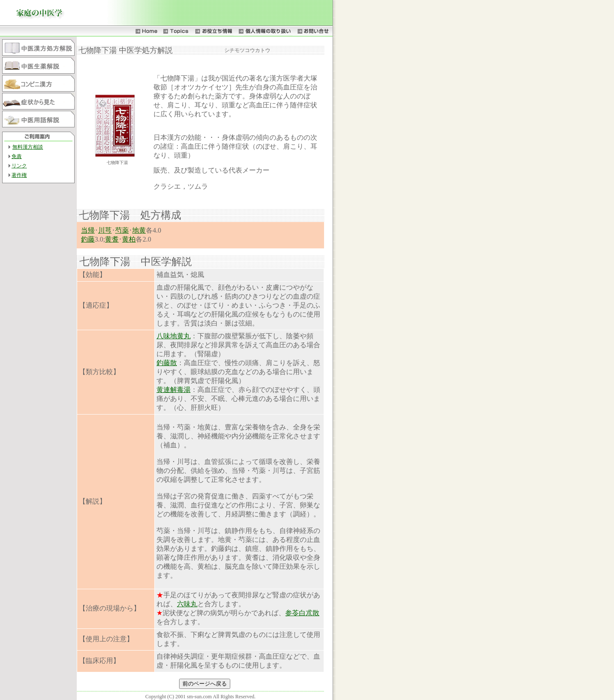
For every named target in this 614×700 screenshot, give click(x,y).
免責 (17, 156)
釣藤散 (167, 363)
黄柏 (129, 239)
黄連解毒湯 (174, 390)
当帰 (88, 230)
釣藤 (88, 239)
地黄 (139, 230)
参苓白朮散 (302, 613)
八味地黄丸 (174, 336)
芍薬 (122, 230)
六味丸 (187, 604)
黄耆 (112, 239)
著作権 (19, 175)
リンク (19, 166)
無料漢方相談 (28, 147)
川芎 (105, 230)
